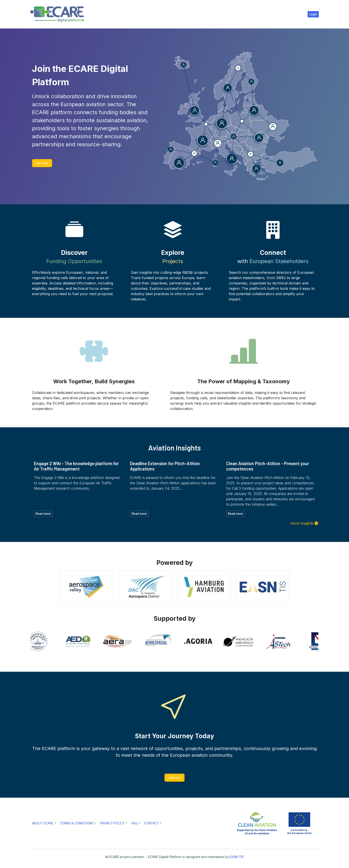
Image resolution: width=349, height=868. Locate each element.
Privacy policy (112, 823)
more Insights (302, 523)
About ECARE (43, 823)
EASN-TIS (237, 857)
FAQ (134, 823)
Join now (42, 163)
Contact (151, 823)
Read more (43, 514)
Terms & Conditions (77, 823)
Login (313, 14)
